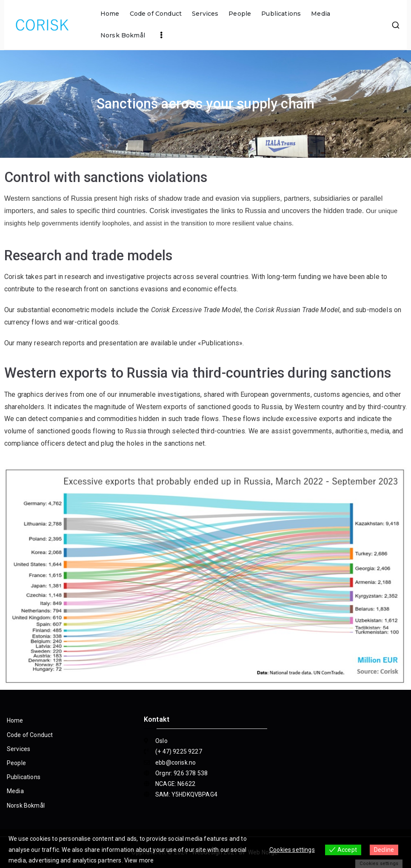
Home (110, 14)
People (240, 14)
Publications (281, 14)
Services (205, 14)
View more (139, 860)
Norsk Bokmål (123, 35)
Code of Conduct (156, 14)
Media (321, 14)
